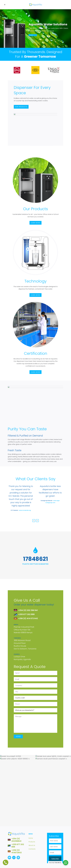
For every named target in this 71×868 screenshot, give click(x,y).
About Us (32, 845)
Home (31, 838)
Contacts (32, 849)
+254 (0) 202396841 (16, 840)
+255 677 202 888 (18, 846)
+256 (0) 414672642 (17, 851)
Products (32, 842)
